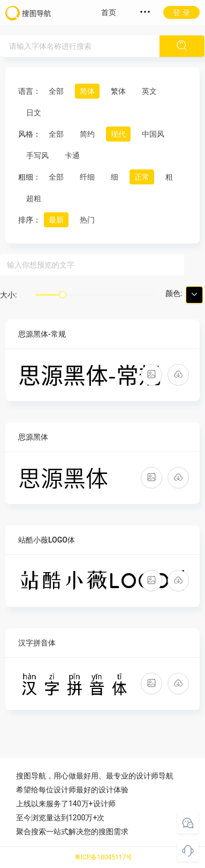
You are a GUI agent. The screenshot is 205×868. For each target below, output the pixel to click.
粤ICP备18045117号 (104, 857)
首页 (109, 12)
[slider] (63, 295)
